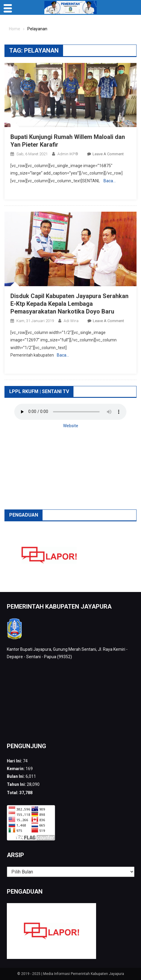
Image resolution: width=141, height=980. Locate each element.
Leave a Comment (108, 154)
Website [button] (71, 426)
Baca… (110, 181)
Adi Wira (71, 321)
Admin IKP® (68, 154)
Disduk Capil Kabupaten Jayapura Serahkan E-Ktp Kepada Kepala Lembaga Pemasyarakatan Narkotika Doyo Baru (69, 304)
